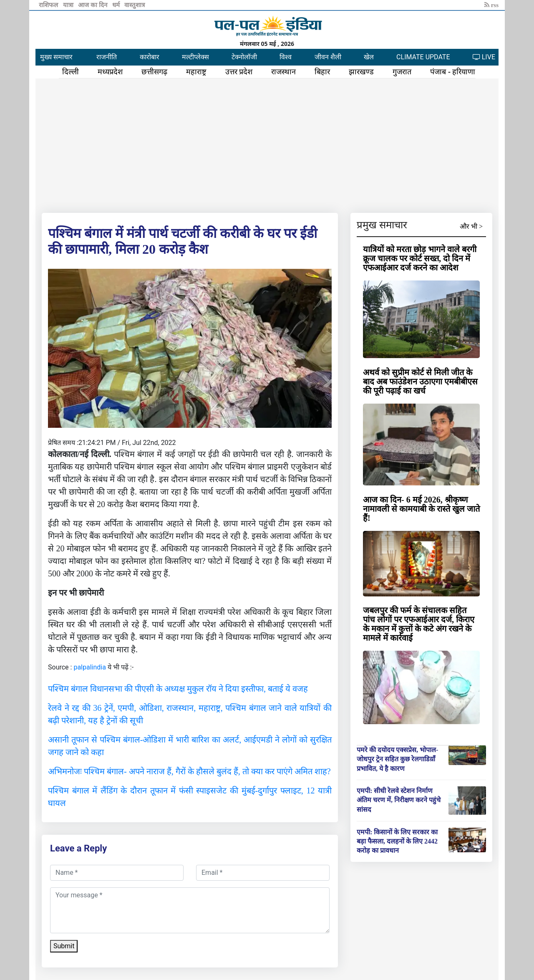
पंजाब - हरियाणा (453, 72)
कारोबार (150, 57)
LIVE (484, 57)
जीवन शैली (328, 57)
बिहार (322, 72)
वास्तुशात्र (135, 5)
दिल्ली (71, 72)
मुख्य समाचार (56, 57)
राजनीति (107, 57)
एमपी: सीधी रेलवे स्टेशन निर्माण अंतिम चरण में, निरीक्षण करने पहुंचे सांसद (399, 800)
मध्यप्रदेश (110, 72)
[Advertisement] (267, 144)
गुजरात (402, 72)
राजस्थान (283, 72)
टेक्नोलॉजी (244, 57)
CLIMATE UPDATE (423, 57)
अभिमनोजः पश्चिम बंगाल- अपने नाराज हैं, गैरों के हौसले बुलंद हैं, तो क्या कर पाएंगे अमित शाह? (189, 771)
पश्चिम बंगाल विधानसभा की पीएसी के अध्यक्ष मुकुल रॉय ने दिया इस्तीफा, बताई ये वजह (178, 689)
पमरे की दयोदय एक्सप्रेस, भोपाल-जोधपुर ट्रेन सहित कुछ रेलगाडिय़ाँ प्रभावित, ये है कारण (397, 759)
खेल (369, 57)
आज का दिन (93, 5)
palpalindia (90, 667)
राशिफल (49, 5)
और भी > (471, 226)
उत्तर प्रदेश (239, 72)
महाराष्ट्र (196, 72)
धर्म (117, 5)
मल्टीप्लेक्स (195, 57)
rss (491, 5)
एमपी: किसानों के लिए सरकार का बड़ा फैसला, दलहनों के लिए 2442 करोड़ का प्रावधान (397, 841)
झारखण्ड (361, 72)
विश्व (286, 57)
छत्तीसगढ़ (154, 72)
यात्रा (69, 5)
